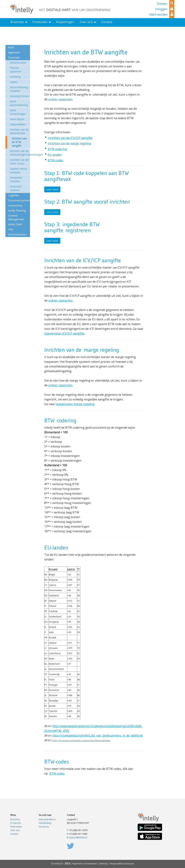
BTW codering (57, 149)
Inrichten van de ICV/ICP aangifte (70, 138)
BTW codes (57, 773)
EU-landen (55, 155)
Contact (14, 834)
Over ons (15, 830)
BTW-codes (55, 160)
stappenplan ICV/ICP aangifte (64, 333)
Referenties (16, 827)
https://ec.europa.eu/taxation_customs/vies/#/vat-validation (81, 740)
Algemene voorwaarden (85, 864)
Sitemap (104, 864)
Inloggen (161, 9)
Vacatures (44, 827)
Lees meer (52, 189)
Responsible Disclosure (122, 864)
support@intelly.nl (78, 837)
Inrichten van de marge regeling (69, 143)
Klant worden (158, 14)
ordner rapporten (60, 99)
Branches (15, 819)
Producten (16, 823)
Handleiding (45, 823)
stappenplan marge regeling (75, 404)
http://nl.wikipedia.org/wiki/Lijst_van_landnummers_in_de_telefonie (98, 735)
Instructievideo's (47, 819)
